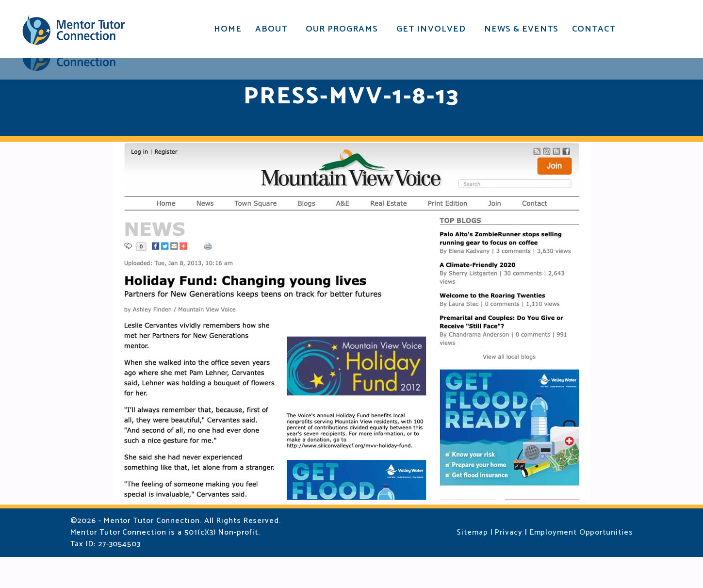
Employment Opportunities (581, 563)
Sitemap (472, 563)
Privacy (508, 563)
